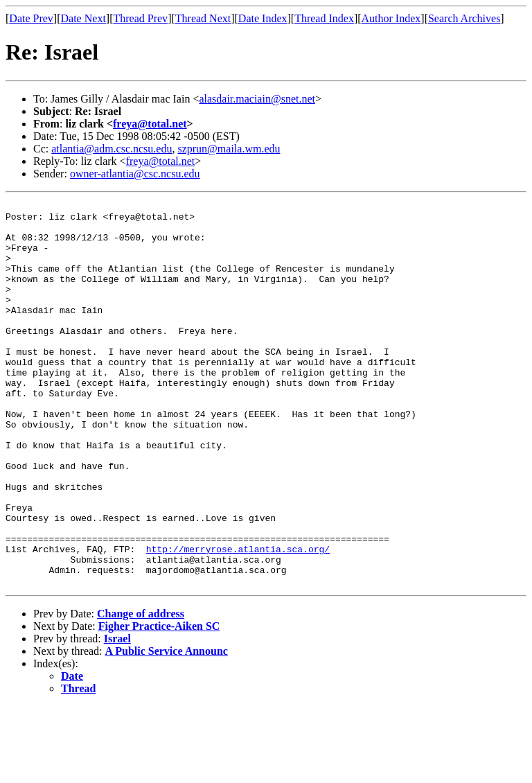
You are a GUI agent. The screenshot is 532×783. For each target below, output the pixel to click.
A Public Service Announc (167, 728)
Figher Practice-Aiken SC (159, 703)
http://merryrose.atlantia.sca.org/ (238, 619)
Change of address (141, 690)
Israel (117, 715)
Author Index (391, 18)
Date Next (83, 18)
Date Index (263, 18)
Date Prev (31, 18)
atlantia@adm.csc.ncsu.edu (112, 149)
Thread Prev (140, 18)
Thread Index (324, 18)
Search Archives (464, 18)
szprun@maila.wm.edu (229, 149)
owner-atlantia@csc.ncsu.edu (135, 174)
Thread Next (203, 18)
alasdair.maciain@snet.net (257, 99)
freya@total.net (150, 124)
